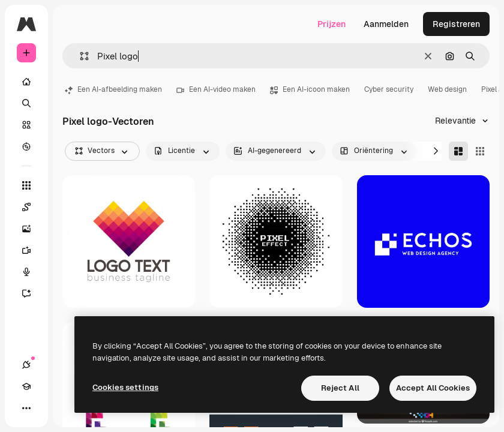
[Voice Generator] (32, 272)
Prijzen (331, 24)
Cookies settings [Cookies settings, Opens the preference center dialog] (125, 387)
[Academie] (26, 386)
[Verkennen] (26, 146)
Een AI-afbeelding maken (113, 89)
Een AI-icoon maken (310, 89)
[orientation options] (375, 151)
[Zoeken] (26, 103)
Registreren (456, 24)
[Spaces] (32, 207)
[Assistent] (32, 293)
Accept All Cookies (433, 388)
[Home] (26, 82)
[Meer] (26, 408)
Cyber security (389, 89)
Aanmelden (386, 24)
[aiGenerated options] (276, 151)
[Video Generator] (32, 250)
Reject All (340, 388)
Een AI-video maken (216, 89)
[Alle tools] (26, 185)
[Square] (480, 151)
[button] (79, 56)
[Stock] (26, 125)
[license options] (183, 151)
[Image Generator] (32, 229)
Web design (447, 89)
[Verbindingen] (26, 365)
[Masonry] (458, 151)
